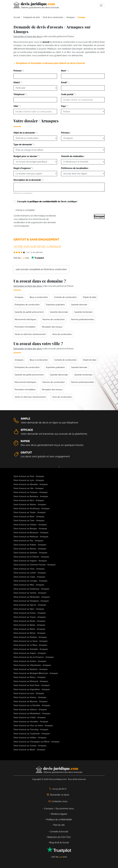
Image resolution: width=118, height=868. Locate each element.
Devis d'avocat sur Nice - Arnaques (29, 500)
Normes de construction (54, 319)
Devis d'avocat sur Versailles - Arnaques (31, 722)
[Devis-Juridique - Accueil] (36, 5)
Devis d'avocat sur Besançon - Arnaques (31, 533)
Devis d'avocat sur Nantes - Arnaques (30, 505)
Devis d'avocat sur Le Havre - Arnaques (31, 641)
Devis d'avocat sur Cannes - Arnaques (30, 746)
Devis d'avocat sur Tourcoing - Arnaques (31, 730)
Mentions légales (59, 814)
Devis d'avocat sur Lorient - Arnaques (30, 573)
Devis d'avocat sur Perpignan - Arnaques (31, 601)
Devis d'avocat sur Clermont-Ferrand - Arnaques (35, 565)
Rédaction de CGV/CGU (59, 837)
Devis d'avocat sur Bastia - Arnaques (29, 625)
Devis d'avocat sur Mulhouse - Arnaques (31, 537)
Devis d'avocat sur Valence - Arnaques (30, 710)
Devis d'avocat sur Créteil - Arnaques (30, 717)
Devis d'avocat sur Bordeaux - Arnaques (31, 496)
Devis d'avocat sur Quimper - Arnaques (30, 553)
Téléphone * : (20, 94)
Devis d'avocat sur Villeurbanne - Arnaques (32, 665)
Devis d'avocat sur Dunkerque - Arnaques (31, 589)
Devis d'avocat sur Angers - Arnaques (30, 653)
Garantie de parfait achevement (29, 312)
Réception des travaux (52, 327)
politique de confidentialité (43, 202)
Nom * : (65, 71)
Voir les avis (29, 258)
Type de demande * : (24, 145)
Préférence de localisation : (75, 168)
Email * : (65, 82)
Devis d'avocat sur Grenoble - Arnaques (31, 649)
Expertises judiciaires (55, 305)
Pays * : (65, 106)
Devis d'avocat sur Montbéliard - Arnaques (32, 714)
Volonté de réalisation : (73, 156)
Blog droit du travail (59, 843)
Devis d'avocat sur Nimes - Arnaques (30, 633)
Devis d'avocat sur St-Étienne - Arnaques (31, 557)
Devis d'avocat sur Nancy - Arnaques (30, 677)
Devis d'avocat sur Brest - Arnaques (29, 517)
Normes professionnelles (83, 319)
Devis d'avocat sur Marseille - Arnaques (31, 484)
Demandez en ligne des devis (28, 36)
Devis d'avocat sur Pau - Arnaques (28, 541)
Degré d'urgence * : (23, 168)
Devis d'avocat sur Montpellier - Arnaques (32, 597)
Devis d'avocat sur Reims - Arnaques (29, 629)
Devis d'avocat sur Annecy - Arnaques (30, 697)
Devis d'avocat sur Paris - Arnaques (29, 476)
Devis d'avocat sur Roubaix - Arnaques (30, 637)
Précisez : (66, 133)
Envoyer (99, 216)
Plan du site (59, 825)
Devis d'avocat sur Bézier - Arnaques (29, 750)
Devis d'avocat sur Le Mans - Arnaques (30, 645)
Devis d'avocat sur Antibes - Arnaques (30, 738)
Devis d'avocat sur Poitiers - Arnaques (30, 545)
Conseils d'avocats (59, 832)
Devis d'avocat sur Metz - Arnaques (29, 585)
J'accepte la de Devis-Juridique (48, 202)
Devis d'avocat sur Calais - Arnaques (29, 577)
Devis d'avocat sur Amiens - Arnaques (30, 661)
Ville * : (17, 106)
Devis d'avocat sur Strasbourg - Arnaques (32, 508)
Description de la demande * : (28, 180)
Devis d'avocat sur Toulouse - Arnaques (31, 492)
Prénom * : (19, 71)
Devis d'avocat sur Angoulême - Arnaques (32, 689)
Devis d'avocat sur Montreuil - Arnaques (31, 681)
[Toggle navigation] (101, 5)
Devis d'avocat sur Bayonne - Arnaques (31, 701)
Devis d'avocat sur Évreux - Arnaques (30, 613)
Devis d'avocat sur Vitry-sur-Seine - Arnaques (33, 726)
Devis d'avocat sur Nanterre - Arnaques (31, 669)
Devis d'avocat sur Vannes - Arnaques (30, 593)
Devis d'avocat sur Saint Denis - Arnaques (32, 685)
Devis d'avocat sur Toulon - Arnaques (30, 512)
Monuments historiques (25, 319)
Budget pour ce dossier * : (27, 156)
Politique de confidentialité (59, 820)
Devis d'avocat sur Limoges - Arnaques (30, 581)
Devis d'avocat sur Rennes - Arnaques (30, 549)
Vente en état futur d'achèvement (30, 334)
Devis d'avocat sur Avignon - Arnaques (30, 561)
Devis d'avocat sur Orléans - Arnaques (30, 525)
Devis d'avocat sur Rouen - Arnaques (29, 621)
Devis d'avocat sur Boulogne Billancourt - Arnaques (36, 673)
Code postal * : (68, 94)
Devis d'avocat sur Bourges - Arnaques (30, 529)
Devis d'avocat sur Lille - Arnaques (29, 488)
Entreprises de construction (27, 305)
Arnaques (19, 297)
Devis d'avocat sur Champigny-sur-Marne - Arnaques (37, 742)
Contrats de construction (65, 297)
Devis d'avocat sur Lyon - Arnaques (29, 480)
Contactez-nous (58, 801)
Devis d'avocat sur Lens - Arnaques (29, 693)
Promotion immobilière (25, 327)
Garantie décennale (59, 312)
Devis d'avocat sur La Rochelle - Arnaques (32, 705)
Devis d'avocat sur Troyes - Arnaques (30, 617)
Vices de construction (62, 334)
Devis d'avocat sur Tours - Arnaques (29, 569)
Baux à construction (39, 297)
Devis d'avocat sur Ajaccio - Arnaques (30, 605)
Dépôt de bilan (90, 297)
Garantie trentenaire (83, 312)
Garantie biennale (79, 305)
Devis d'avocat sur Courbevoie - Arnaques (32, 734)
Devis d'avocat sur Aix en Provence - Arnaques (34, 657)
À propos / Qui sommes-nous (59, 809)
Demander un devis (58, 795)
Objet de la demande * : (25, 133)
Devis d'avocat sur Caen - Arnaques (29, 521)
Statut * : (18, 82)
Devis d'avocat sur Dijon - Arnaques (29, 609)
